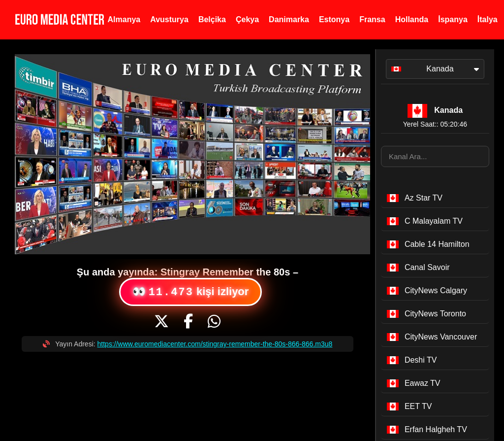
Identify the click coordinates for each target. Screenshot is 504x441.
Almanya (124, 19)
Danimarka (289, 19)
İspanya (453, 19)
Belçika (212, 19)
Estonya (334, 19)
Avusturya (169, 19)
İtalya (488, 19)
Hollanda (412, 19)
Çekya (247, 19)
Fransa (372, 19)
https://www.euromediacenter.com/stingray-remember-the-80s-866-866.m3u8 (215, 344)
